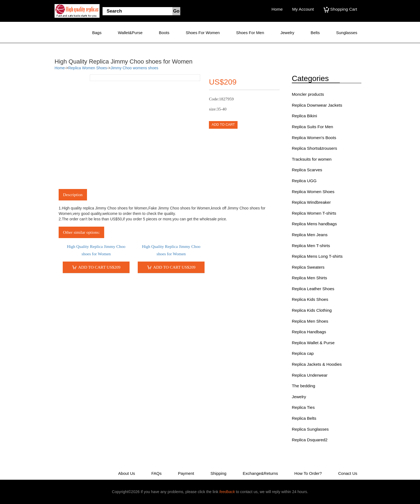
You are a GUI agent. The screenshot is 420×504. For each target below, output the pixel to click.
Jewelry (287, 33)
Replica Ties (303, 407)
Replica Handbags (309, 332)
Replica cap (303, 353)
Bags (97, 33)
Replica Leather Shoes (313, 289)
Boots (164, 33)
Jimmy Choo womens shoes (134, 68)
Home (277, 9)
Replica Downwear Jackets (317, 105)
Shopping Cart (340, 9)
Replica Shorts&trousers (314, 148)
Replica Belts (304, 418)
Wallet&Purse (130, 33)
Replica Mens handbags (314, 224)
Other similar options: (81, 232)
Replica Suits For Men (312, 127)
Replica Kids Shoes (310, 299)
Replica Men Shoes (310, 321)
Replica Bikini (304, 116)
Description (73, 195)
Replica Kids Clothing (312, 310)
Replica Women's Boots (314, 138)
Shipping (218, 473)
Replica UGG (304, 181)
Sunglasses (347, 33)
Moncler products (308, 94)
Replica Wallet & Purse (313, 343)
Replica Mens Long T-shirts (317, 256)
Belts (315, 33)
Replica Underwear (310, 375)
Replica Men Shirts (309, 278)
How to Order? (308, 473)
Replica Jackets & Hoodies (317, 364)
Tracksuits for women (312, 159)
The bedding (304, 386)
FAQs (157, 473)
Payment (186, 473)
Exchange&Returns (260, 473)
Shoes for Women (203, 33)
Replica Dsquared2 (310, 440)
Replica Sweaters (308, 267)
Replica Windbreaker (311, 202)
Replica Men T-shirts (311, 246)
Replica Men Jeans (310, 235)
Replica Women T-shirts (314, 213)
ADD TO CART (223, 125)
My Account (303, 9)
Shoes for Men (250, 33)
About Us (127, 473)
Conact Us (348, 473)
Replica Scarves (307, 170)
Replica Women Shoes (88, 68)
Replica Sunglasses (310, 429)
